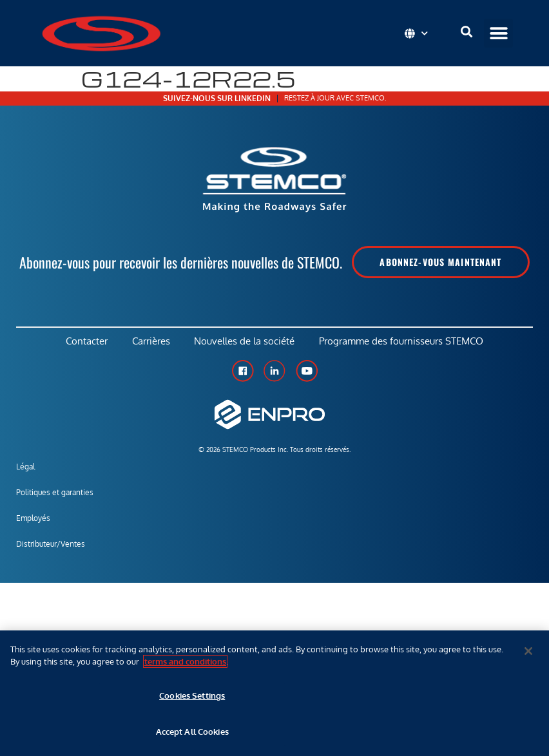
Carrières (150, 342)
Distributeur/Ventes (51, 546)
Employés (33, 520)
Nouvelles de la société (246, 342)
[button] (498, 33)
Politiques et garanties (55, 494)
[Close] (528, 651)
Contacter (85, 342)
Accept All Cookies (192, 732)
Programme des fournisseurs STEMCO (404, 342)
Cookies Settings (192, 695)
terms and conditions (185, 661)
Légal (25, 468)
